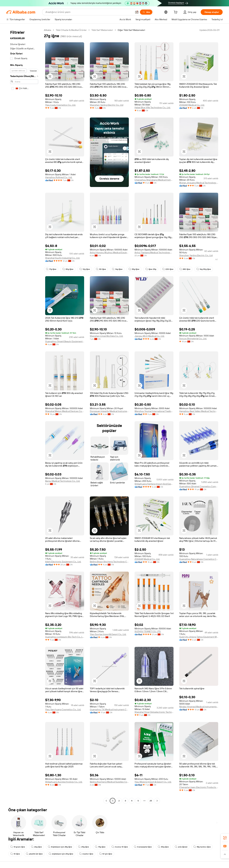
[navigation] (24, 416)
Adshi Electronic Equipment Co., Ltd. (63, 562)
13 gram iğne (18, 847)
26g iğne (36, 847)
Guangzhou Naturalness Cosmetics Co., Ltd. (199, 559)
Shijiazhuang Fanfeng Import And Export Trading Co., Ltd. (154, 484)
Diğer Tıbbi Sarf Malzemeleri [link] (131, 30)
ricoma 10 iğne (120, 847)
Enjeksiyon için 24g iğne (60, 847)
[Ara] (146, 12)
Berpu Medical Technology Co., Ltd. (63, 481)
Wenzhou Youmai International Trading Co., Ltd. (154, 411)
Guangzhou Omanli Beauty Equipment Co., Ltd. (65, 341)
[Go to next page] (157, 801)
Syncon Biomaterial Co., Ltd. (193, 339)
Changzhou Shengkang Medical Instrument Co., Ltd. (154, 180)
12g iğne (85, 269)
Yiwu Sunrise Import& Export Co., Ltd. (108, 634)
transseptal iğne (143, 847)
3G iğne (101, 269)
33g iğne (134, 269)
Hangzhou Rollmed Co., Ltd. (59, 177)
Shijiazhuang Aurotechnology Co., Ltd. (64, 782)
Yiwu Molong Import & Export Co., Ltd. (153, 782)
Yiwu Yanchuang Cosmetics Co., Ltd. (63, 709)
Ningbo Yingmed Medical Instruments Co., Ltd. (199, 707)
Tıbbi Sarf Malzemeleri (102, 30)
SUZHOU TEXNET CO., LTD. (148, 631)
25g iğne (83, 847)
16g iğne (117, 269)
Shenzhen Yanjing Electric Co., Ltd (107, 105)
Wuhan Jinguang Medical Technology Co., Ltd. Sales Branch (199, 183)
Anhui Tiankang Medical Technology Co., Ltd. (154, 252)
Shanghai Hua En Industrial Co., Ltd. (62, 258)
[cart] (176, 13)
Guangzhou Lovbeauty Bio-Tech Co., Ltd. (65, 637)
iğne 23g (151, 269)
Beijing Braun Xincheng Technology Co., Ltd (109, 562)
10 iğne (15, 854)
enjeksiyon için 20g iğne (61, 854)
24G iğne (185, 269)
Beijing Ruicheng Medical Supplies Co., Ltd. (109, 782)
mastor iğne (86, 854)
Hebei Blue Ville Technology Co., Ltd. (153, 107)
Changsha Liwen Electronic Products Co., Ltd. (199, 787)
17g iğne (51, 269)
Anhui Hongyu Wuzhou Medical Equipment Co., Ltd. (109, 252)
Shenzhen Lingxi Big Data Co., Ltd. (106, 336)
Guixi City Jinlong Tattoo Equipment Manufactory (199, 637)
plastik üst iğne (34, 854)
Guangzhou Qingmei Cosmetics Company (199, 486)
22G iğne (168, 269)
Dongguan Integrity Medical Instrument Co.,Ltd (109, 411)
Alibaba (47, 30)
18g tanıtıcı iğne (202, 847)
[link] (225, 838)
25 (151, 801)
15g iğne (100, 847)
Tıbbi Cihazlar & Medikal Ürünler (71, 30)
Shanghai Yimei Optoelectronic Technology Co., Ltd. (154, 712)
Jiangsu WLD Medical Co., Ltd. (149, 336)
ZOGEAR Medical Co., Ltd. (192, 105)
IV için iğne (106, 854)
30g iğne (68, 269)
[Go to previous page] (106, 801)
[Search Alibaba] (89, 12)
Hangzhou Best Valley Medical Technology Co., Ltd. (199, 411)
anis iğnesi (181, 847)
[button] (137, 12)
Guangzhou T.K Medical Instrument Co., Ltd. (109, 709)
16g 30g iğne (204, 269)
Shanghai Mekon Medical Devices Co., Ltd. (65, 411)
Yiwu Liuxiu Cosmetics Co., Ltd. (60, 105)
